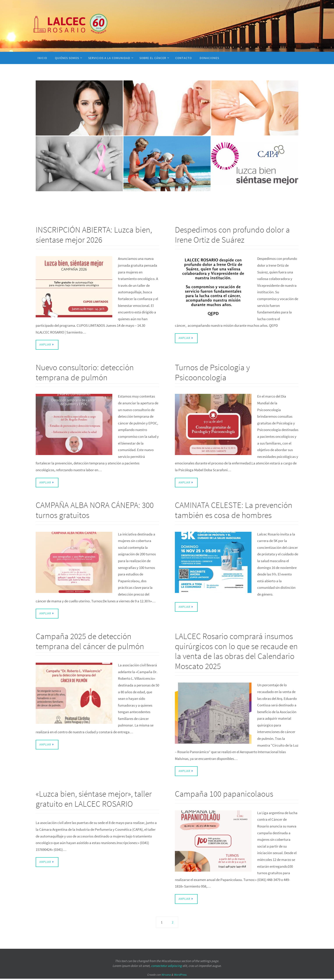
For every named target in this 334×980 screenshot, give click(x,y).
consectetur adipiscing (166, 967)
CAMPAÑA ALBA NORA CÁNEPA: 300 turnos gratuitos (95, 511)
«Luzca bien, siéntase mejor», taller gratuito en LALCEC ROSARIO (94, 800)
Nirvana (166, 976)
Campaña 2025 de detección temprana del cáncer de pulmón (90, 642)
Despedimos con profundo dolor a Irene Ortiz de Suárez (232, 235)
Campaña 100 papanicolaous (224, 795)
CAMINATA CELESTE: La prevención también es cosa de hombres (234, 511)
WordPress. (180, 976)
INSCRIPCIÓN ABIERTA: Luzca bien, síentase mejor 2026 (94, 235)
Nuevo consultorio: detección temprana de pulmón (85, 373)
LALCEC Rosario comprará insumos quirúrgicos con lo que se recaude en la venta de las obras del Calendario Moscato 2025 (236, 652)
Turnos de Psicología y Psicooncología (212, 373)
